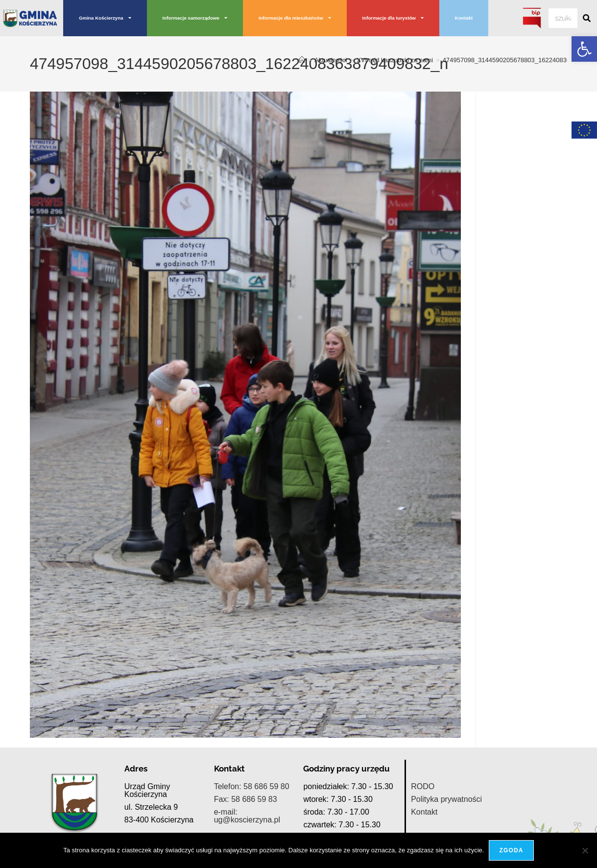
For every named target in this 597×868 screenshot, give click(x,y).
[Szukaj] (587, 18)
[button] (584, 49)
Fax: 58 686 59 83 (246, 799)
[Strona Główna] (302, 60)
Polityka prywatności (446, 799)
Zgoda (511, 850)
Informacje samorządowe (195, 18)
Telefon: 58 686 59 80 (252, 786)
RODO (423, 786)
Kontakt (464, 18)
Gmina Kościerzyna (105, 18)
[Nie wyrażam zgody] (585, 850)
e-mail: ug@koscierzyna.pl (247, 816)
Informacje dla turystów (393, 18)
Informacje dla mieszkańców (295, 18)
